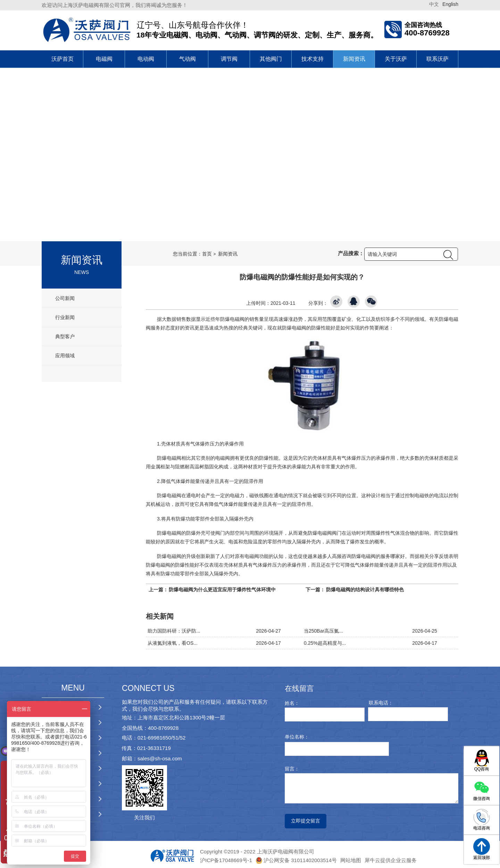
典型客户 (64, 336)
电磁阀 (104, 59)
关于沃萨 (396, 59)
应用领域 (64, 356)
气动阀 (187, 59)
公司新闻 (64, 298)
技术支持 (312, 59)
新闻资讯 (354, 59)
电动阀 (146, 59)
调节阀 (229, 59)
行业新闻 (64, 317)
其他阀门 (271, 59)
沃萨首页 (62, 59)
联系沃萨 (437, 59)
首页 (207, 254)
